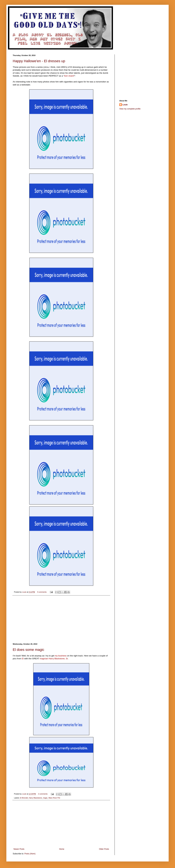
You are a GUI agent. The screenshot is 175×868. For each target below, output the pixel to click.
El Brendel (24, 798)
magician (44, 659)
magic (45, 798)
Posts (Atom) (30, 854)
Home (62, 849)
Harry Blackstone (35, 798)
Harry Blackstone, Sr (58, 659)
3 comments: (42, 592)
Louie (125, 105)
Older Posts (104, 849)
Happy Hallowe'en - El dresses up (39, 61)
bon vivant (69, 76)
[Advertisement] (61, 619)
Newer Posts (19, 849)
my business (61, 656)
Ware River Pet (54, 798)
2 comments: (43, 794)
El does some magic (28, 650)
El (23, 659)
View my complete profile (130, 109)
